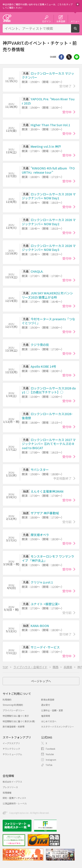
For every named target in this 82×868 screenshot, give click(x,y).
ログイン (47, 21)
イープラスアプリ (11, 743)
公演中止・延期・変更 (52, 710)
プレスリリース (10, 787)
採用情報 (7, 793)
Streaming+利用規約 (13, 705)
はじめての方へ (49, 721)
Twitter (69, 57)
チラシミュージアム (12, 754)
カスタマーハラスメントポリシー (58, 727)
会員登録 (61, 21)
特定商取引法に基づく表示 (16, 716)
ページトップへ (41, 681)
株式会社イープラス (12, 782)
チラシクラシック (11, 749)
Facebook (51, 749)
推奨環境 (45, 716)
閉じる (78, 4)
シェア (61, 57)
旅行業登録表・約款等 (14, 727)
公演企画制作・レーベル (15, 803)
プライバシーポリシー (14, 710)
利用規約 (7, 700)
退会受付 (45, 705)
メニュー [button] (75, 21)
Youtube (50, 754)
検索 (79, 31)
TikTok (49, 765)
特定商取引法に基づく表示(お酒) (19, 721)
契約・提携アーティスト (14, 798)
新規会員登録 (48, 700)
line (77, 57)
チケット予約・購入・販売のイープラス (7, 18)
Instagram (51, 760)
